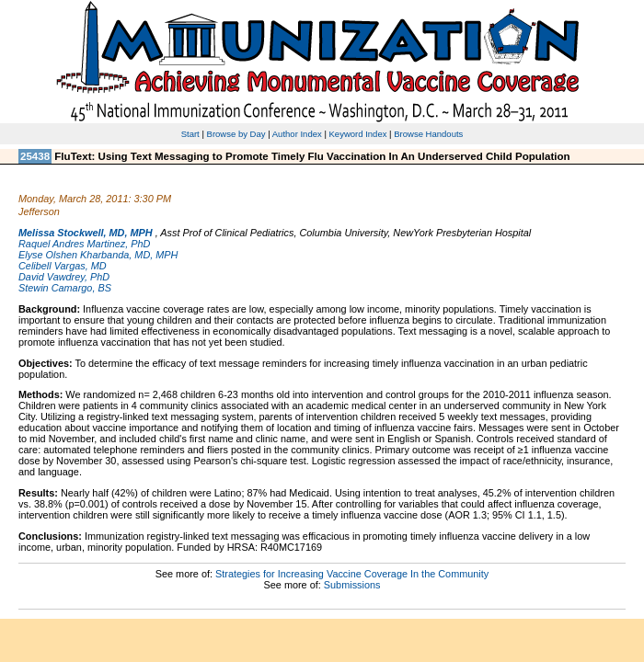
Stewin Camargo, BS (65, 288)
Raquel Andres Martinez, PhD (84, 244)
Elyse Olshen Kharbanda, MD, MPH (98, 255)
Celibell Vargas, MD (63, 266)
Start (190, 134)
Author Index (297, 134)
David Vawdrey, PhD (64, 277)
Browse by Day (236, 134)
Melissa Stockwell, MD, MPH (86, 233)
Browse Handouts (428, 134)
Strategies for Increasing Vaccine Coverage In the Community (352, 574)
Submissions (352, 585)
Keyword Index (358, 134)
